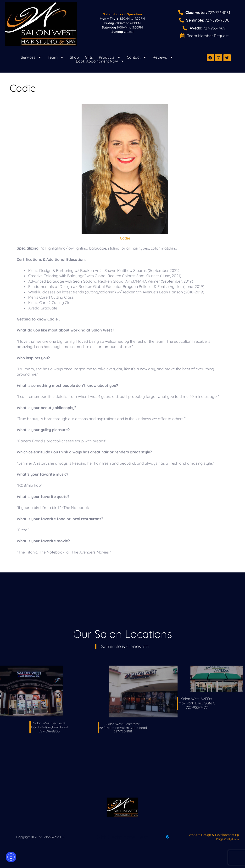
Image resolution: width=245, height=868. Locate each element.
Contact (137, 57)
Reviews (163, 57)
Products (110, 57)
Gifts (89, 57)
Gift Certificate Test (122, 837)
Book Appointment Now (100, 61)
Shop (74, 57)
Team (56, 57)
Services (31, 57)
